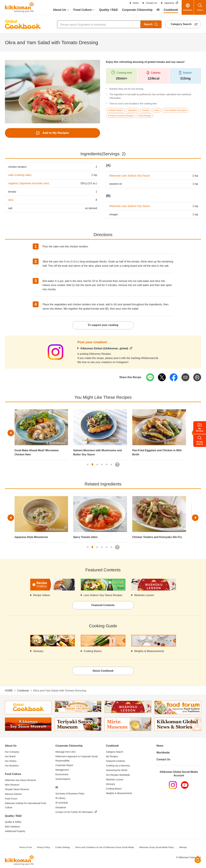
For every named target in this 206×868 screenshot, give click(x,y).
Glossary (38, 651)
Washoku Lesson (144, 595)
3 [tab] (97, 465)
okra (11, 200)
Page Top (198, 859)
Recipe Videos (42, 595)
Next (195, 518)
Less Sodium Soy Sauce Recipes (103, 595)
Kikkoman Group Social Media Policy (156, 847)
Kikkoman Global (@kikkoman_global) (104, 348)
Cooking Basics (93, 651)
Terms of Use (26, 847)
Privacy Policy (43, 847)
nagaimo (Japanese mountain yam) (29, 183)
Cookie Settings (63, 847)
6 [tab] (111, 465)
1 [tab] (88, 465)
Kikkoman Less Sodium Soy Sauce (130, 176)
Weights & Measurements (149, 651)
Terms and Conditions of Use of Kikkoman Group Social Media (104, 847)
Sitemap (183, 847)
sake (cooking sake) (20, 175)
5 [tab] (107, 465)
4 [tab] (102, 465)
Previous (11, 433)
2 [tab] (92, 465)
